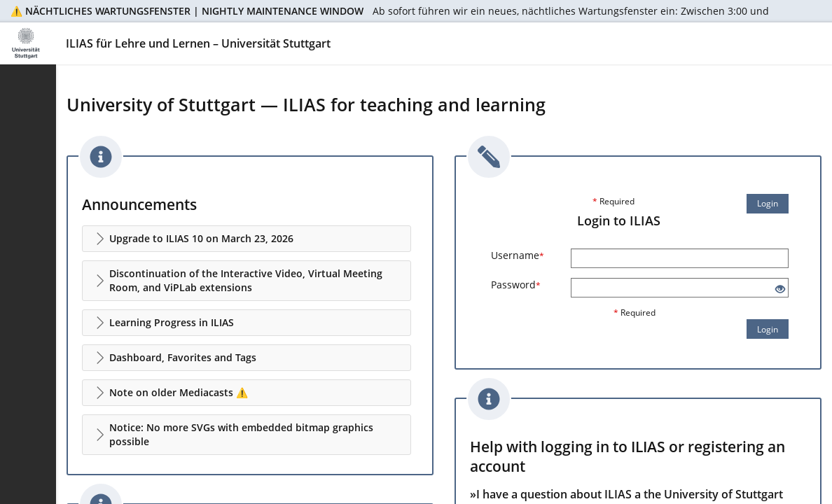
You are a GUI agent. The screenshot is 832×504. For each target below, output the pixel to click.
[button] (247, 239)
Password (516, 285)
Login (768, 203)
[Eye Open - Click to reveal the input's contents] (780, 289)
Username (518, 255)
